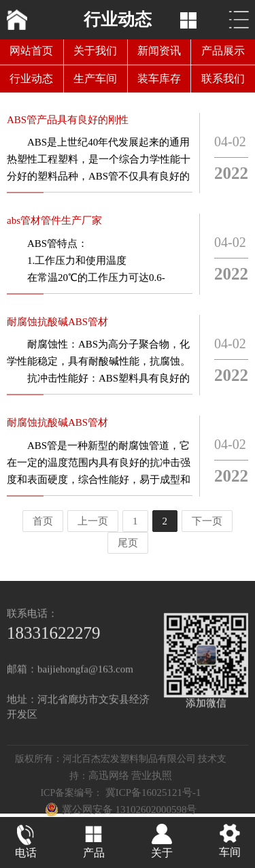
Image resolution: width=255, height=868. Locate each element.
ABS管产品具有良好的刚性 (68, 122)
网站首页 (31, 51)
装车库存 (159, 79)
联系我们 (223, 79)
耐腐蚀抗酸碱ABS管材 (57, 324)
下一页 (207, 521)
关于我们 (95, 51)
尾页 (128, 543)
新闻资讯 (159, 51)
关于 (162, 854)
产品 (94, 854)
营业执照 (152, 788)
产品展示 (223, 51)
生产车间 (95, 79)
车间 (230, 853)
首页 (43, 521)
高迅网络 (109, 788)
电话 (26, 854)
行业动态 (31, 79)
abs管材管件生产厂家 (54, 223)
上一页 (93, 521)
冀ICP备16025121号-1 (153, 805)
